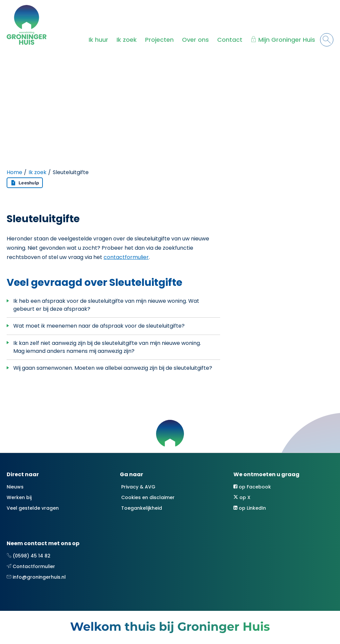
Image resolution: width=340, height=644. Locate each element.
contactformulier (126, 257)
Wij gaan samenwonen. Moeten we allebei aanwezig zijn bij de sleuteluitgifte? (113, 368)
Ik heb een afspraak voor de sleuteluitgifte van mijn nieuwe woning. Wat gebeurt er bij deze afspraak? (106, 305)
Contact (230, 40)
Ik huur (98, 40)
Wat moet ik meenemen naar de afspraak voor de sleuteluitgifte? (99, 326)
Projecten (159, 40)
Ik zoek (127, 40)
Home (14, 172)
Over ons (195, 40)
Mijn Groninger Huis (287, 40)
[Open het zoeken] (327, 40)
